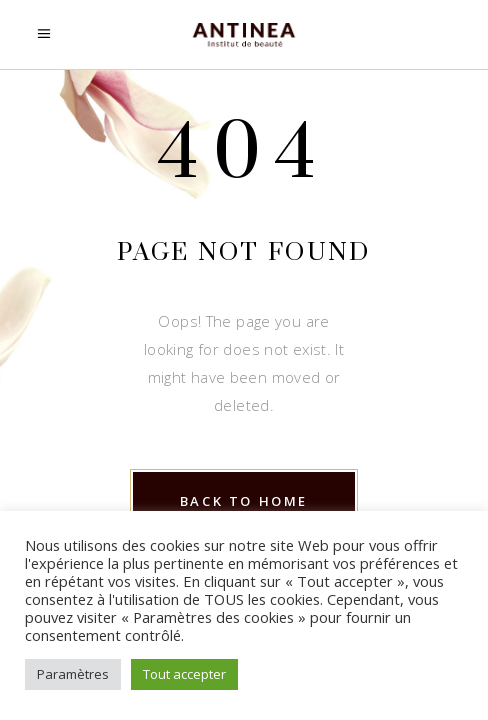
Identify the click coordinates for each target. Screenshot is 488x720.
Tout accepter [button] (184, 674)
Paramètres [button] (73, 674)
